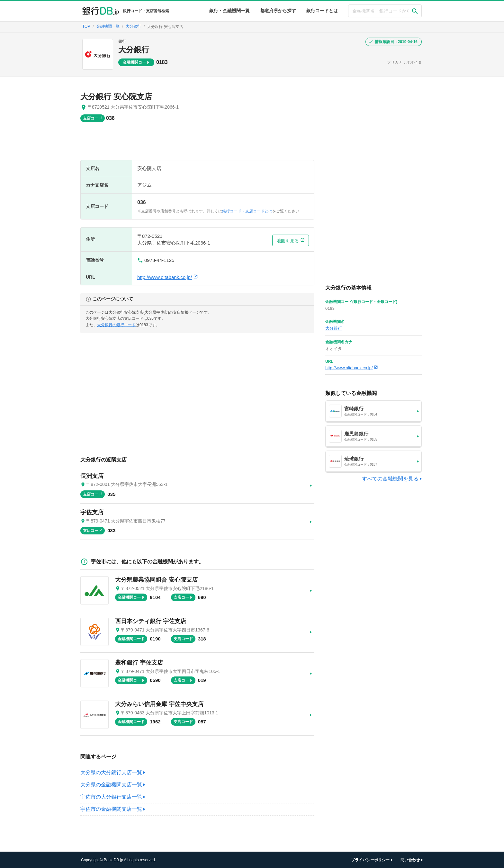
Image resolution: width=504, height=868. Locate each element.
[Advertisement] (197, 144)
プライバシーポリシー (370, 860)
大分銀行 (134, 50)
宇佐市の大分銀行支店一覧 (111, 797)
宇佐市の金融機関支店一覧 (111, 809)
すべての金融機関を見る (390, 479)
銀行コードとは (322, 11)
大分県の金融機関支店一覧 (111, 785)
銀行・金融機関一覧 (230, 11)
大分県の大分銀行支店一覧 (111, 772)
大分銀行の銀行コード (116, 325)
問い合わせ (410, 860)
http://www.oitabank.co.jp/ (168, 277)
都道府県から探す (278, 11)
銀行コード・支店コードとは (247, 211)
